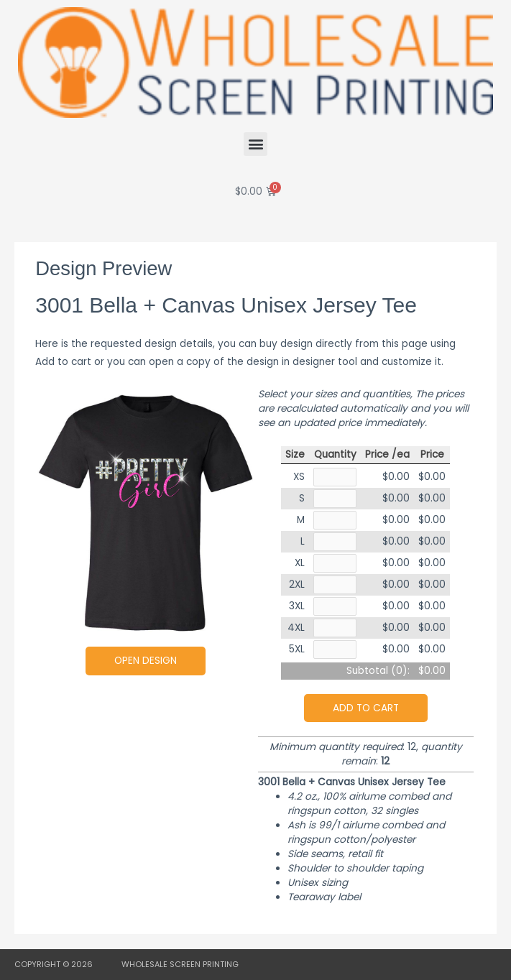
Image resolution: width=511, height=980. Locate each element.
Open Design (146, 661)
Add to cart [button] (366, 708)
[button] (255, 144)
